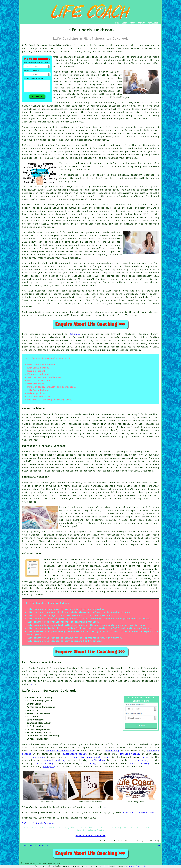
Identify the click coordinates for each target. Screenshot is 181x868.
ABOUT (132, 23)
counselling (112, 751)
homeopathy (49, 767)
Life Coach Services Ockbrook (49, 691)
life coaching (88, 563)
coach (64, 158)
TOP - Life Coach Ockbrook (38, 823)
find (31, 668)
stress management (121, 572)
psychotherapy (140, 760)
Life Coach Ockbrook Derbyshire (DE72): (47, 45)
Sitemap (24, 845)
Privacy (157, 845)
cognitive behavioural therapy (92, 757)
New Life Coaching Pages (39, 845)
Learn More (134, 866)
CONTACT (141, 23)
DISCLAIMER (153, 23)
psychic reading (139, 764)
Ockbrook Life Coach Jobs (139, 813)
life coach (66, 67)
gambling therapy (130, 754)
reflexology (98, 760)
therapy (145, 757)
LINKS (124, 23)
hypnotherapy (38, 757)
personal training (54, 760)
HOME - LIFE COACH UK (91, 836)
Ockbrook (75, 334)
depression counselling (61, 751)
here (32, 684)
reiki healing (44, 764)
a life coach (106, 748)
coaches (145, 137)
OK (145, 866)
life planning (119, 585)
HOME (117, 23)
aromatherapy (89, 764)
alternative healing (75, 754)
